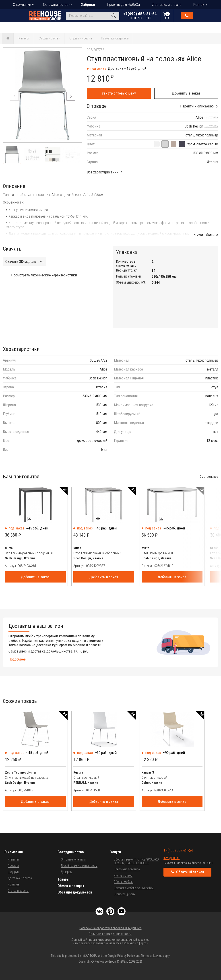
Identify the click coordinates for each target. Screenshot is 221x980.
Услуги (116, 852)
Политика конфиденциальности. (110, 934)
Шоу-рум (13, 872)
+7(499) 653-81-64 (140, 15)
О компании (22, 4)
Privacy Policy (126, 956)
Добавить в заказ (186, 93)
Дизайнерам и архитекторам (79, 866)
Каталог (24, 38)
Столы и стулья (50, 38)
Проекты (13, 866)
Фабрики (88, 4)
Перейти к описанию (197, 106)
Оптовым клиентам (73, 859)
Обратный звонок (187, 16)
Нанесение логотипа (127, 869)
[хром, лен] (157, 144)
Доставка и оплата (167, 4)
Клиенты (13, 859)
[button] (71, 96)
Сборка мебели (124, 882)
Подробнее (17, 659)
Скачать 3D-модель (21, 261)
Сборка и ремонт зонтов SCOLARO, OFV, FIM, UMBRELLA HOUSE (136, 861)
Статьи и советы (18, 891)
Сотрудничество (56, 4)
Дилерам (67, 872)
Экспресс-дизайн (125, 894)
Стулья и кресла (81, 38)
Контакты (201, 4)
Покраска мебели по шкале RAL (134, 888)
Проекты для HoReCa (123, 4)
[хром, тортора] (173, 144)
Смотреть (211, 117)
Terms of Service (152, 956)
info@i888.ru (171, 858)
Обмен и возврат (71, 886)
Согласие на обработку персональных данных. (110, 928)
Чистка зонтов (123, 875)
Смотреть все (209, 477)
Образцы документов (75, 892)
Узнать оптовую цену (119, 93)
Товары (63, 879)
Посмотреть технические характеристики (44, 275)
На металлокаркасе (115, 38)
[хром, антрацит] (182, 144)
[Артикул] (42, 566)
